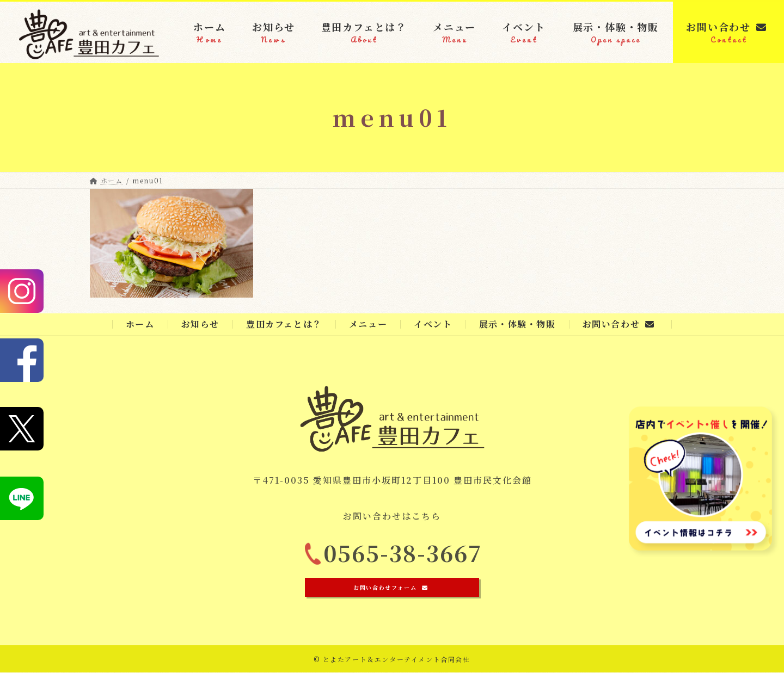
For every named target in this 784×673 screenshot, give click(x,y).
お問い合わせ (619, 324)
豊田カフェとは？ (284, 324)
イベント (433, 324)
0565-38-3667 (403, 557)
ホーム (140, 324)
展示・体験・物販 (517, 324)
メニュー (368, 324)
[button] (392, 588)
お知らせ (200, 324)
